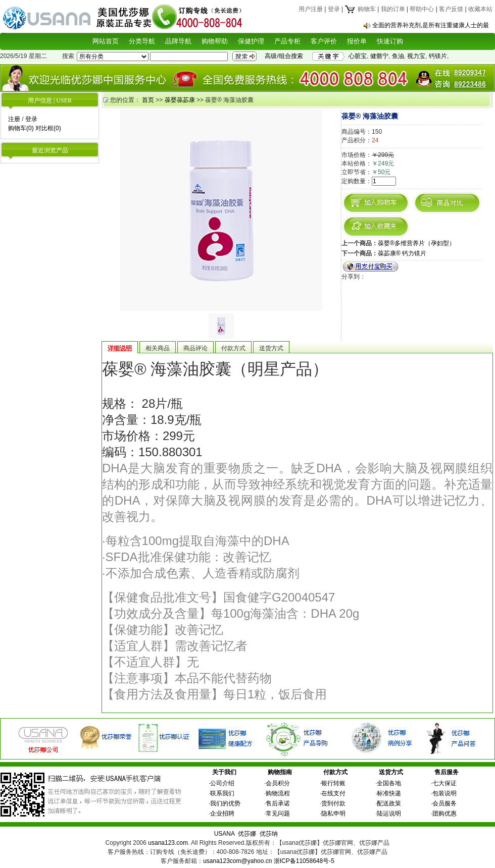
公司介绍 (222, 783)
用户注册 (311, 9)
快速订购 (390, 41)
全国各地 (389, 783)
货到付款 (333, 803)
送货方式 (391, 772)
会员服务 (444, 803)
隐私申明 (333, 813)
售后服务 (447, 772)
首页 (148, 100)
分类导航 (142, 41)
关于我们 (224, 772)
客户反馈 (451, 9)
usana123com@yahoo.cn (237, 861)
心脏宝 (358, 56)
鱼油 (398, 56)
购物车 (360, 9)
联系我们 (222, 793)
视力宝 (416, 56)
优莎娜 (247, 834)
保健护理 (251, 41)
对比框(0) (48, 128)
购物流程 (278, 793)
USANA (225, 834)
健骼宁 (379, 56)
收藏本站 (480, 9)
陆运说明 (389, 813)
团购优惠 (444, 813)
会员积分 (278, 783)
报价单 (357, 41)
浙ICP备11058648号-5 (304, 861)
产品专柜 (287, 41)
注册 (14, 119)
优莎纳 (269, 834)
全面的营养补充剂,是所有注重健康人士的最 (431, 25)
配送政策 (389, 803)
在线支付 (333, 793)
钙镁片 (438, 56)
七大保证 (444, 783)
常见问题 (278, 813)
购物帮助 (215, 41)
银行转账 (333, 783)
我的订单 (393, 9)
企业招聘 (222, 813)
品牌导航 (178, 41)
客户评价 (324, 41)
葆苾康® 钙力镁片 (402, 253)
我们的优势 (225, 803)
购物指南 (280, 772)
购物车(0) (21, 128)
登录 (334, 9)
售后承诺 (278, 803)
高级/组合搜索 (284, 56)
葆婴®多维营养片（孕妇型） (416, 243)
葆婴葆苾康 (180, 100)
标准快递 (389, 793)
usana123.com (168, 843)
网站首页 (106, 41)
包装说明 (444, 793)
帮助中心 (422, 9)
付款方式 (335, 772)
